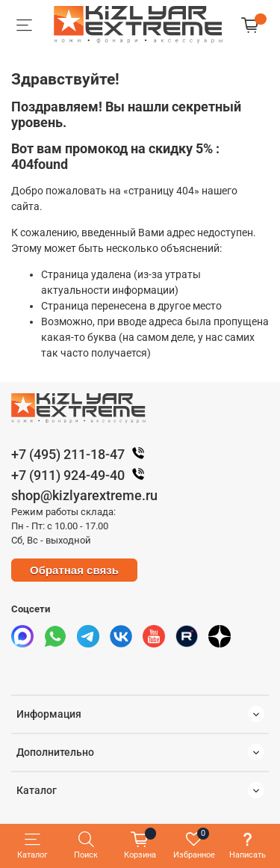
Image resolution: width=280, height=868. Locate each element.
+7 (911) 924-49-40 (81, 475)
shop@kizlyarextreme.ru (84, 495)
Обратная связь (74, 570)
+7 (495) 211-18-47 (81, 454)
